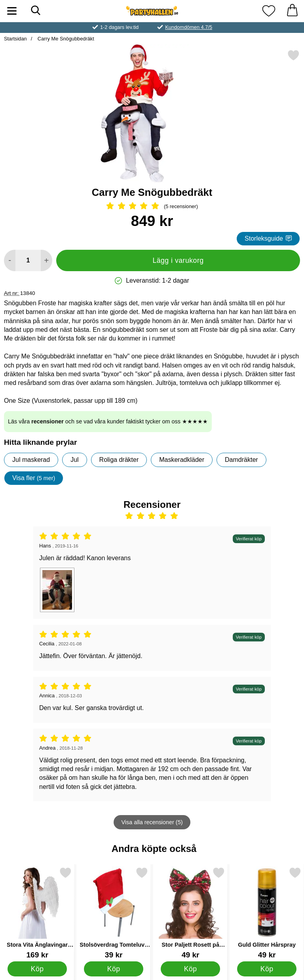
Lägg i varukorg (178, 260)
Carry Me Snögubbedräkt (65, 39)
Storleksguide (268, 238)
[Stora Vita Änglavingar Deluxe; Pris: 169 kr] (37, 913)
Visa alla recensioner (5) (152, 822)
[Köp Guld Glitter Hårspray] (267, 969)
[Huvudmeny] (12, 11)
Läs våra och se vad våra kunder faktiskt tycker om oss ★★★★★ (108, 421)
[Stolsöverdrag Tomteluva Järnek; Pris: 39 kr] (114, 913)
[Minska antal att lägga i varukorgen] (10, 260)
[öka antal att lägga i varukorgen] (47, 260)
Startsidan (15, 39)
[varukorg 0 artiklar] (292, 11)
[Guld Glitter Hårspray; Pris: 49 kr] (267, 913)
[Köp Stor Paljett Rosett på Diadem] (190, 969)
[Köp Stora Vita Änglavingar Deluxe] (37, 969)
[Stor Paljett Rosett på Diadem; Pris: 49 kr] (190, 913)
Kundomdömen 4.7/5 (189, 27)
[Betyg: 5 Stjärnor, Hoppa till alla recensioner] (152, 207)
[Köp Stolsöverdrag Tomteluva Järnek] (114, 969)
